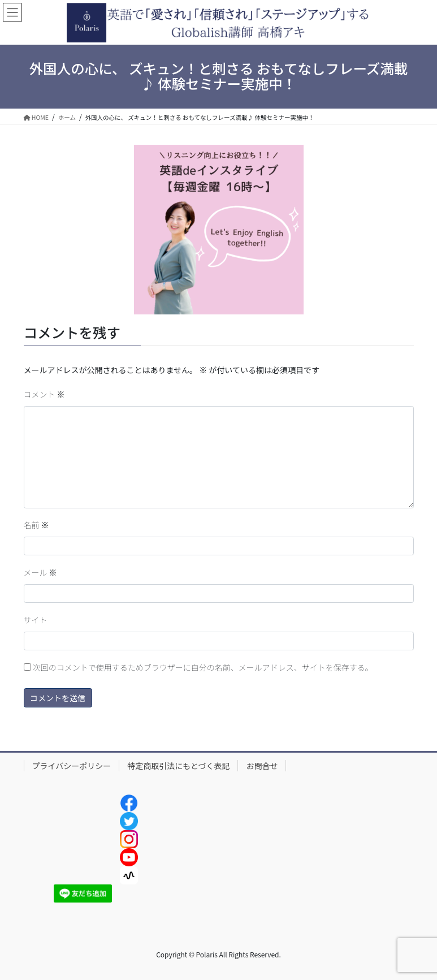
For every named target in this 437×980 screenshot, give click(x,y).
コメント (44, 394)
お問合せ (262, 766)
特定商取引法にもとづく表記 (178, 766)
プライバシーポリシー (72, 766)
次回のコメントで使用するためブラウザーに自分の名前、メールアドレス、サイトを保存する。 (203, 667)
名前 (36, 525)
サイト (36, 620)
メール (40, 572)
